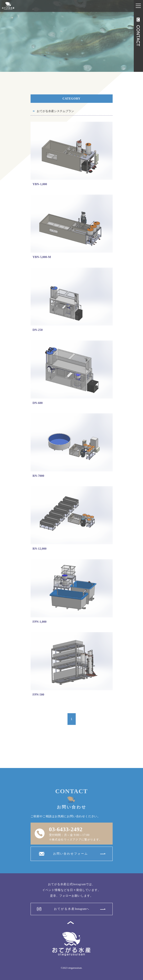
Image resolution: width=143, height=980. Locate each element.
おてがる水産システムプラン (55, 111)
